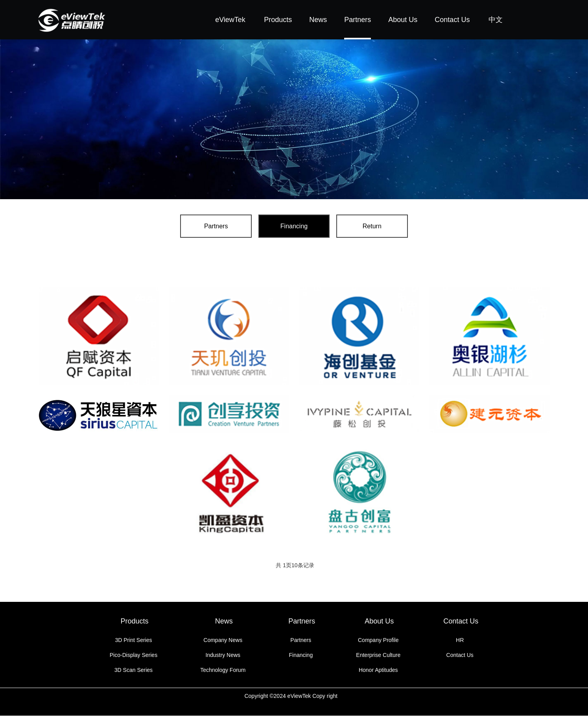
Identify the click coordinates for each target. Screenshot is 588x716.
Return (365, 226)
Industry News (223, 655)
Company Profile (378, 640)
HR (460, 640)
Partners (358, 20)
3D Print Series (133, 640)
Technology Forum (223, 670)
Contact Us (452, 20)
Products (278, 20)
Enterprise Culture (378, 655)
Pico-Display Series (134, 655)
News (318, 20)
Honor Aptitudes (378, 670)
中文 (496, 20)
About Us (403, 20)
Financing (294, 226)
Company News (223, 640)
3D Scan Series (134, 670)
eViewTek (230, 20)
